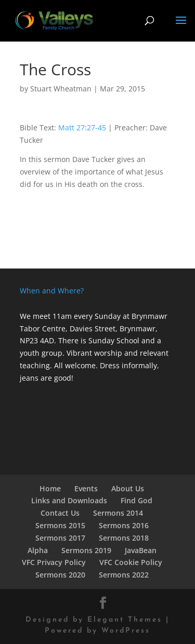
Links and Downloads (69, 500)
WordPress (126, 631)
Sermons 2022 (124, 575)
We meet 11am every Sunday (70, 316)
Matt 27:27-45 (82, 128)
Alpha (38, 550)
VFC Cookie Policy (131, 562)
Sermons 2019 (86, 550)
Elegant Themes (125, 620)
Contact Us (60, 513)
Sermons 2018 (124, 538)
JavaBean (141, 550)
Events (86, 488)
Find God (136, 500)
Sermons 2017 (60, 538)
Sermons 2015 (60, 525)
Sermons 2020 (60, 575)
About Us (128, 488)
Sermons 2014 (118, 513)
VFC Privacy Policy (54, 562)
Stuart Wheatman (61, 89)
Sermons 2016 (124, 525)
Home (50, 488)
